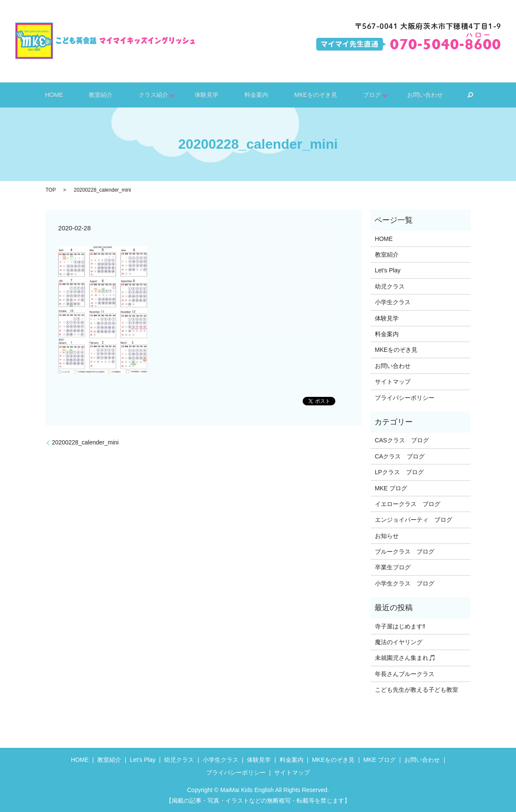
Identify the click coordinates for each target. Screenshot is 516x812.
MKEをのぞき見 (302, 95)
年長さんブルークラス (405, 674)
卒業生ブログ (393, 567)
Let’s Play (388, 270)
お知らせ (387, 536)
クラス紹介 (160, 95)
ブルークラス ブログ (405, 552)
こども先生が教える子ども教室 (417, 690)
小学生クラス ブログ (405, 583)
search (441, 95)
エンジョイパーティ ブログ (414, 520)
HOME (78, 95)
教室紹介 (116, 95)
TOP (51, 190)
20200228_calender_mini (85, 442)
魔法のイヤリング (399, 642)
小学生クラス (393, 302)
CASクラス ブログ (402, 440)
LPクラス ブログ (399, 472)
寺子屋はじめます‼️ (400, 626)
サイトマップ (393, 382)
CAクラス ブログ (400, 456)
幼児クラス (390, 286)
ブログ (350, 95)
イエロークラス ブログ (408, 504)
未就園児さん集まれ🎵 (405, 658)
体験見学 (210, 95)
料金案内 (251, 95)
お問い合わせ (400, 95)
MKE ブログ (391, 488)
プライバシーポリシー (405, 398)
